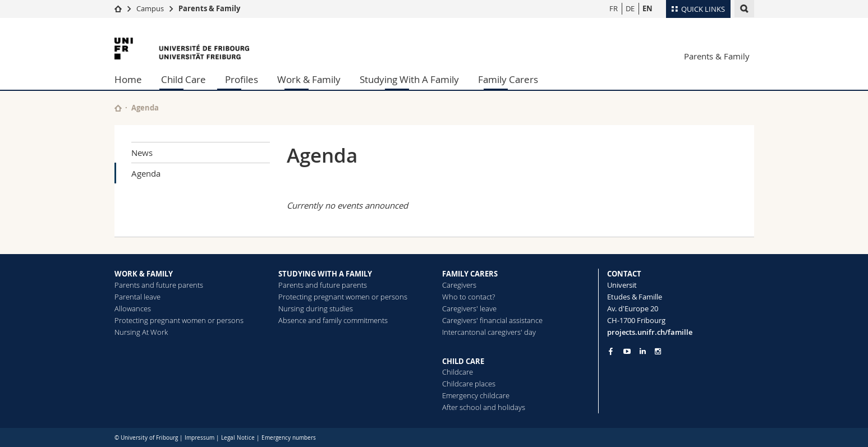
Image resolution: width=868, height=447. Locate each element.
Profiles (242, 79)
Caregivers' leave (469, 308)
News (142, 153)
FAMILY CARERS (470, 274)
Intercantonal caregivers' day (489, 332)
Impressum (199, 438)
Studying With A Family (409, 79)
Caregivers (459, 285)
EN (647, 8)
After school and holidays (484, 407)
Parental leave (137, 297)
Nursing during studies (316, 308)
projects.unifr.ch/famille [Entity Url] (650, 332)
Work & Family (309, 79)
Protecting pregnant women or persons (179, 320)
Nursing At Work (141, 332)
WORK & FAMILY (144, 274)
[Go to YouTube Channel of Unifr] (627, 351)
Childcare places (469, 384)
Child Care (183, 79)
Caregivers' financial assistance (492, 320)
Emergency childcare (476, 395)
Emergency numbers (289, 438)
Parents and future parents (159, 285)
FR (614, 8)
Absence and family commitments (333, 320)
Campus (150, 8)
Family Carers (508, 79)
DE (630, 8)
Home (128, 79)
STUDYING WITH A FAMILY (325, 274)
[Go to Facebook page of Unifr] (611, 351)
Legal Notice (238, 438)
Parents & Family (209, 8)
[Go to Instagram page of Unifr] (658, 351)
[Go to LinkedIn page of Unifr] (643, 351)
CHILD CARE (463, 361)
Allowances (133, 308)
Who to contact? (469, 297)
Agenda (146, 173)
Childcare (458, 372)
